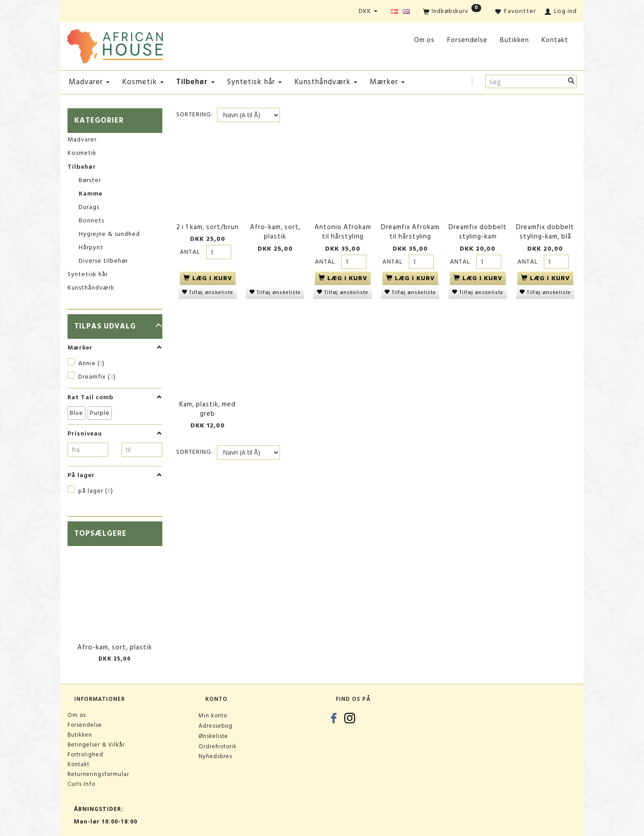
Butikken (515, 40)
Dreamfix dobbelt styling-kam (478, 229)
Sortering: (195, 115)
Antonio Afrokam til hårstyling (343, 229)
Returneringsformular (98, 774)
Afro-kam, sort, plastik (115, 647)
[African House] (115, 45)
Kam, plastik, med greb (208, 403)
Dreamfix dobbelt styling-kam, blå (545, 229)
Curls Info (81, 784)
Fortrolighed (85, 755)
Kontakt (555, 40)
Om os (424, 40)
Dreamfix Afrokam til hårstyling (410, 229)
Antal (191, 249)
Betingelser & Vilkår (96, 745)
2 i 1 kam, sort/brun (208, 224)
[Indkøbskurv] (452, 12)
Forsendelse (467, 40)
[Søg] (571, 81)
